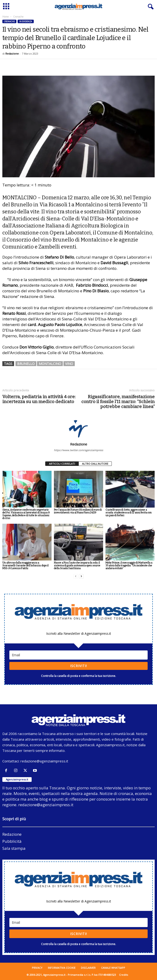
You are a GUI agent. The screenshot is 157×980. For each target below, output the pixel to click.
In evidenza (26, 21)
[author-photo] (78, 428)
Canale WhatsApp (113, 968)
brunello (26, 364)
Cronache (9, 21)
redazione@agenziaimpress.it (44, 761)
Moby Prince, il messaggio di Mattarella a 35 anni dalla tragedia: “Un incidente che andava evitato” (129, 566)
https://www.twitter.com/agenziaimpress (78, 450)
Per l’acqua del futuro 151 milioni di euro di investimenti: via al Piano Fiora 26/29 (78, 511)
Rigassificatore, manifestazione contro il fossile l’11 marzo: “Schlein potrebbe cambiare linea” (118, 402)
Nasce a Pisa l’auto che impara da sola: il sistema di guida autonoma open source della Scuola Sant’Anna (77, 566)
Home (6, 17)
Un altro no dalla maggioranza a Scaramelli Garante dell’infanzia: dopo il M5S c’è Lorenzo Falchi (25, 566)
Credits (123, 975)
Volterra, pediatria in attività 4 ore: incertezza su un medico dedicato (39, 399)
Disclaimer (88, 968)
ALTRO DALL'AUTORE (95, 464)
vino (69, 364)
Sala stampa (14, 848)
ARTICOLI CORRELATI (62, 464)
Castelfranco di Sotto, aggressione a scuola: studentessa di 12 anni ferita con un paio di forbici (129, 513)
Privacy (37, 968)
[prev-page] (76, 576)
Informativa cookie (62, 968)
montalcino (50, 364)
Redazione (12, 54)
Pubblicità (12, 841)
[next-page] (81, 576)
